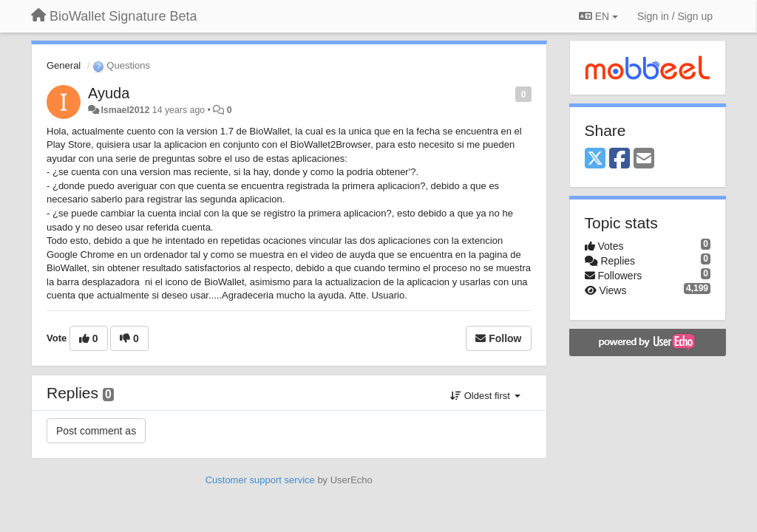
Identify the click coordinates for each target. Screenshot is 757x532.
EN (598, 16)
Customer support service (260, 480)
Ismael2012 (125, 110)
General (64, 65)
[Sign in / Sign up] (675, 16)
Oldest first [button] (485, 396)
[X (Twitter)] (595, 159)
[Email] (644, 159)
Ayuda (109, 93)
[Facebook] (619, 159)
